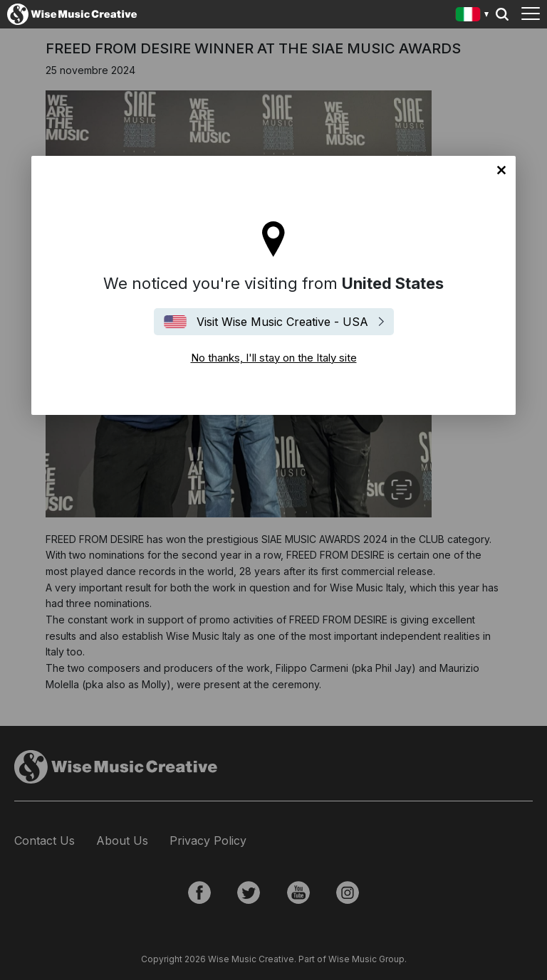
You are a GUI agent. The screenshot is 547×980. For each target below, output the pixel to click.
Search (502, 14)
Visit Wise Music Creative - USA (282, 322)
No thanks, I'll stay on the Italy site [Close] (501, 170)
